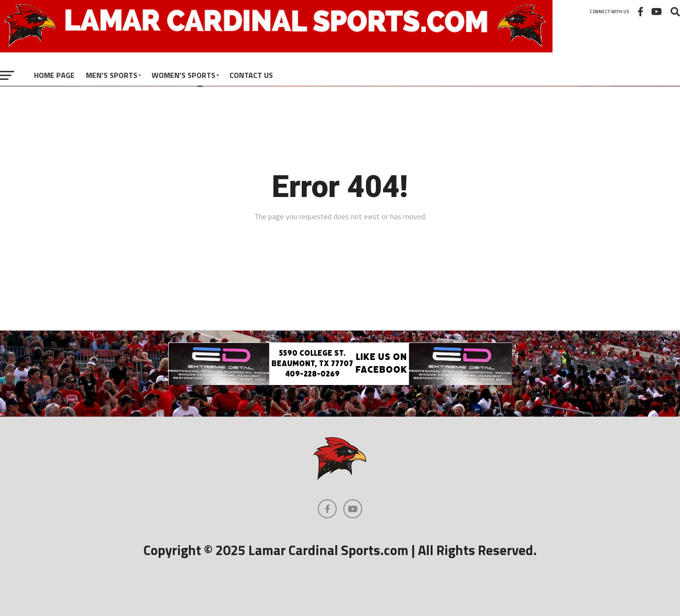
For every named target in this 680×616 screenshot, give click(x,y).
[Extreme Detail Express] (340, 382)
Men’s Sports (112, 75)
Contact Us (251, 75)
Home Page (54, 75)
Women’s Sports (183, 75)
